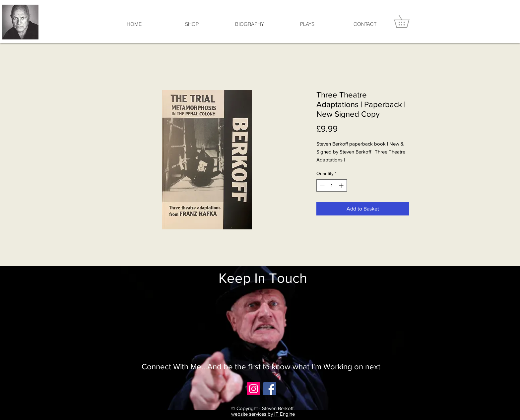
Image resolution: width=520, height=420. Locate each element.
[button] (408, 21)
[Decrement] (322, 185)
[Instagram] (254, 389)
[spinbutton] (332, 185)
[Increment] (342, 185)
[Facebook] (270, 389)
